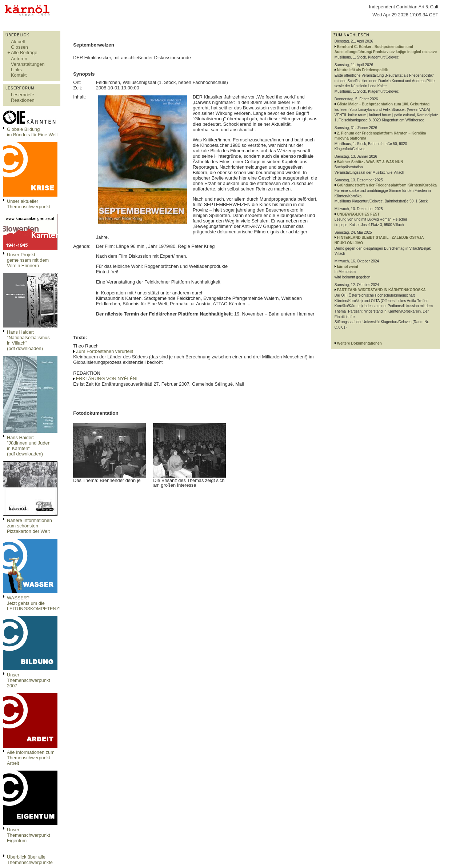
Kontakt (19, 75)
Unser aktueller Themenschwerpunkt (29, 204)
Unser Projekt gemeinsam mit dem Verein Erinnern (28, 260)
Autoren (19, 59)
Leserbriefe (23, 95)
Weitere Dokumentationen (359, 343)
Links (16, 70)
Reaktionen (23, 100)
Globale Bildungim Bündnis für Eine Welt (32, 132)
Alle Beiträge (24, 53)
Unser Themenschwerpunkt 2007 (29, 680)
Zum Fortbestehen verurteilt (105, 351)
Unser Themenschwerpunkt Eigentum (29, 835)
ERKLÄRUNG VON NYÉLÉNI (107, 379)
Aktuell (18, 42)
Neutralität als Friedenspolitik (363, 70)
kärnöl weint (348, 267)
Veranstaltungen (28, 64)
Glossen (19, 47)
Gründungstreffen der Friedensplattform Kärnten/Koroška (387, 185)
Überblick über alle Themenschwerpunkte (30, 860)
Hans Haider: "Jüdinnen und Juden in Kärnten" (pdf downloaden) (29, 446)
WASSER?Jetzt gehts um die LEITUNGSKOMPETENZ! (34, 603)
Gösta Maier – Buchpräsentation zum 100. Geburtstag (383, 104)
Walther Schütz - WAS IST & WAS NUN (370, 162)
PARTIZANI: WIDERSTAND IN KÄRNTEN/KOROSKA (381, 290)
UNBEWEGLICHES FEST (358, 214)
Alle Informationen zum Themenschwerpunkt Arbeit (31, 758)
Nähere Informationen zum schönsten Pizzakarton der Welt (29, 526)
